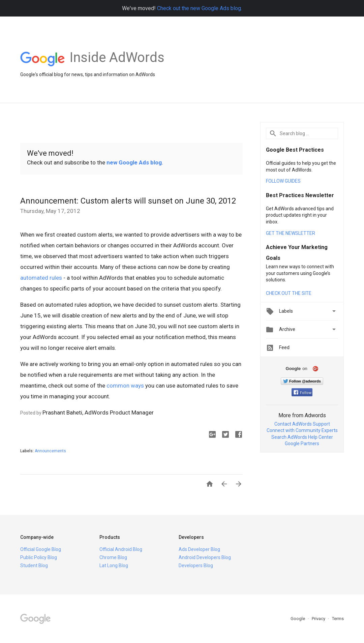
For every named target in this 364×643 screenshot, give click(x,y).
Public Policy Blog (39, 557)
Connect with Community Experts (302, 430)
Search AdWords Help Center (302, 437)
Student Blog (34, 565)
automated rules (41, 278)
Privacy (319, 619)
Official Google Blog (41, 549)
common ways (125, 386)
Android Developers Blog (205, 557)
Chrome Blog (113, 557)
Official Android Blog (121, 549)
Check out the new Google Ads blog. (200, 8)
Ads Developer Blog (199, 549)
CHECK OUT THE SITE (289, 293)
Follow (302, 393)
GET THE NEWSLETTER (291, 233)
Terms (338, 619)
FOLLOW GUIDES (283, 181)
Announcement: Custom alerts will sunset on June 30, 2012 (128, 201)
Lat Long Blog (114, 565)
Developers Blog (196, 565)
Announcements (50, 451)
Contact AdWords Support (302, 424)
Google (298, 619)
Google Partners (302, 443)
